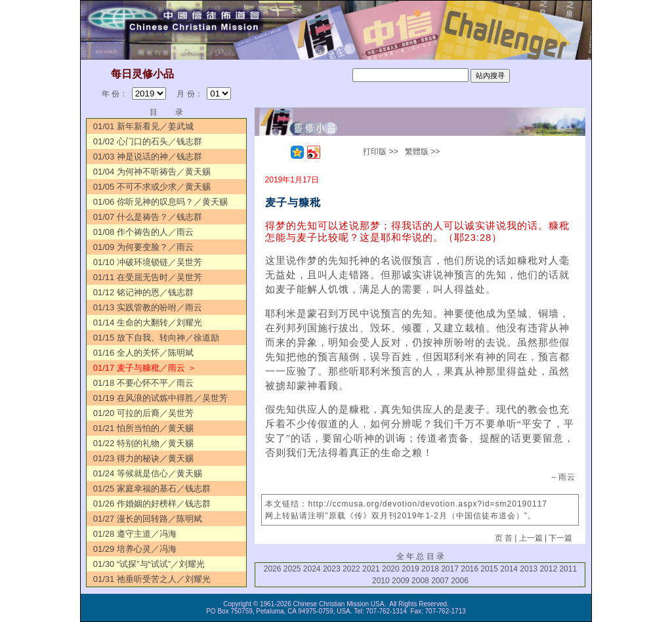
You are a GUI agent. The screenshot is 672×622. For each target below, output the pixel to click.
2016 (470, 569)
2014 (509, 569)
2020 (391, 569)
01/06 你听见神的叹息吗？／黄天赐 (160, 202)
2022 (351, 569)
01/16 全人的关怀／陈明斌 (143, 353)
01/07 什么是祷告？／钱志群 (148, 217)
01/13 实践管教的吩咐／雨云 (148, 307)
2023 (332, 569)
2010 (381, 581)
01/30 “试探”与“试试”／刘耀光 (149, 564)
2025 (292, 569)
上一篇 (531, 538)
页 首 (504, 538)
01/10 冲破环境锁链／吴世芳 (148, 262)
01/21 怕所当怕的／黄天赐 (143, 428)
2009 (401, 581)
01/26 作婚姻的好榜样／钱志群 (152, 504)
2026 (273, 569)
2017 (450, 569)
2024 (312, 569)
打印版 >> (380, 152)
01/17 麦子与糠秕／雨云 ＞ (145, 368)
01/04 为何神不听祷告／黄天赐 (152, 172)
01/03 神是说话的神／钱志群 (148, 156)
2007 (440, 581)
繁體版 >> (422, 152)
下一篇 (560, 538)
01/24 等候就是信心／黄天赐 (148, 473)
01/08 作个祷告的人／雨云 (143, 232)
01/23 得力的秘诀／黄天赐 (143, 458)
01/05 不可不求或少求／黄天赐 (152, 187)
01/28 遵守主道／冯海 (135, 534)
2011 (568, 569)
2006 (460, 581)
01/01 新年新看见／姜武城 (143, 126)
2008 (420, 581)
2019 (410, 569)
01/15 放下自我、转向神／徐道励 (156, 338)
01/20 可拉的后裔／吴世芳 (143, 413)
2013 (529, 569)
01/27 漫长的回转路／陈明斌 (148, 519)
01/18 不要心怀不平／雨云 (143, 383)
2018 (430, 569)
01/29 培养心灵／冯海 (135, 549)
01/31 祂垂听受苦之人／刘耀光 (152, 579)
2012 (548, 569)
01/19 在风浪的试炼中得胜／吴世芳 (160, 398)
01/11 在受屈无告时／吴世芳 (148, 277)
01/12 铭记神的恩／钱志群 (143, 292)
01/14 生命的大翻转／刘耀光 (148, 322)
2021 (371, 569)
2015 (489, 569)
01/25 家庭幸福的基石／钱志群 (152, 488)
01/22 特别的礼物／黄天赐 (143, 443)
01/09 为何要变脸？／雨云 (143, 247)
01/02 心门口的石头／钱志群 (148, 141)
